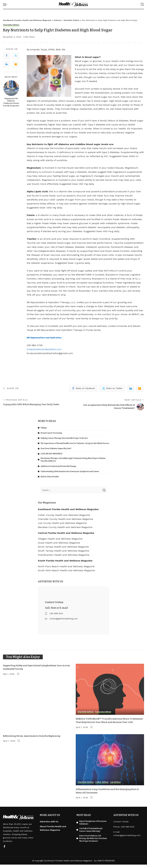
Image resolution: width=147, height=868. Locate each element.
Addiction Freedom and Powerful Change (58, 466)
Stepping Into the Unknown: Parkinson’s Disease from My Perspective (11, 102)
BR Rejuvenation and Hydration (46, 338)
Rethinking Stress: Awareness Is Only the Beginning (34, 739)
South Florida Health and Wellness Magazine (65, 561)
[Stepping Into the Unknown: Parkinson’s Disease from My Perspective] (11, 88)
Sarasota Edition (104, 712)
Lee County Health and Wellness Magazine (62, 523)
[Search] (142, 4)
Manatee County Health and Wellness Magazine (65, 527)
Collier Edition (103, 786)
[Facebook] (7, 56)
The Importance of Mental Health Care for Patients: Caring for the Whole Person (75, 443)
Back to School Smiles (50, 477)
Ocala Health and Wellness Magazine (59, 543)
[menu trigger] (6, 4)
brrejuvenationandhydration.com (46, 349)
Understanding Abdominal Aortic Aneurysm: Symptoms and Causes (70, 471)
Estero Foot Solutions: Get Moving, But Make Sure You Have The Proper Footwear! (93, 842)
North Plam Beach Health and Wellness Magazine (66, 566)
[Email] (16, 64)
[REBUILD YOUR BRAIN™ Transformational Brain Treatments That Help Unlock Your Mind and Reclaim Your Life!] (110, 689)
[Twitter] (16, 56)
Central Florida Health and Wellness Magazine (66, 533)
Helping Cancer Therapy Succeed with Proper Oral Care (64, 438)
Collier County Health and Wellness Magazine (64, 515)
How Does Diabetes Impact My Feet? (56, 449)
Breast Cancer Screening (51, 433)
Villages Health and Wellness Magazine (60, 539)
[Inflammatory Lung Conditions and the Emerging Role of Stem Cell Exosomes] (110, 763)
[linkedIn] (131, 388)
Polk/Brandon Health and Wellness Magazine (64, 555)
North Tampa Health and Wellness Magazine (63, 547)
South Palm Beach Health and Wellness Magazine (66, 571)
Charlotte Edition (12, 25)
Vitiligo (44, 428)
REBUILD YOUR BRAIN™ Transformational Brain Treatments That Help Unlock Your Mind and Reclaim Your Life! (108, 722)
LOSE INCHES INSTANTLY (51, 454)
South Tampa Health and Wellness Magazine (63, 551)
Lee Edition (118, 786)
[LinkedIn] (7, 64)
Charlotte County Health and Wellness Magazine (65, 519)
